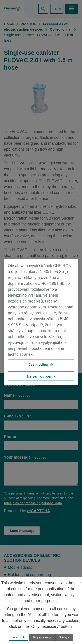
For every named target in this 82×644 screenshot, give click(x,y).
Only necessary (42, 637)
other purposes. (45, 601)
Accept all (19, 637)
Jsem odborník (41, 364)
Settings (64, 637)
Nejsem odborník (41, 376)
